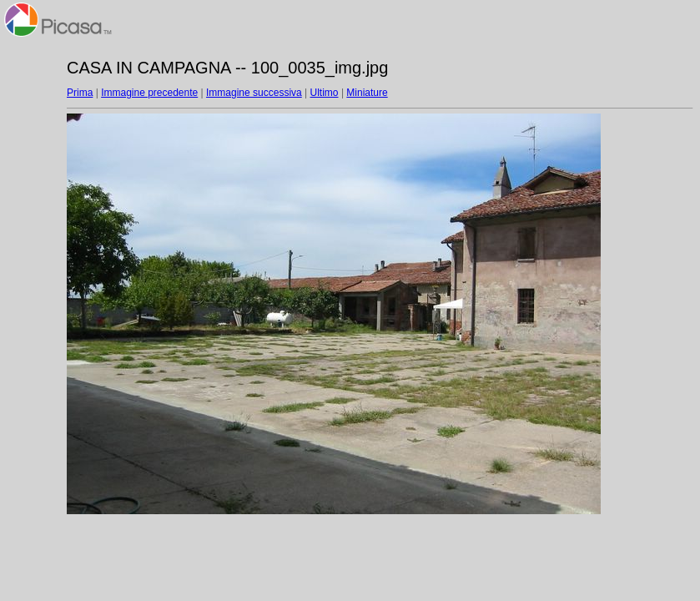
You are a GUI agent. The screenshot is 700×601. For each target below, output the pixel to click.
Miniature (367, 93)
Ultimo (325, 93)
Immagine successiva (254, 93)
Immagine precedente (149, 93)
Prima (80, 93)
